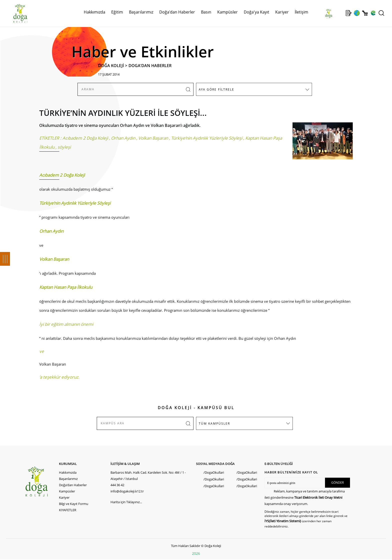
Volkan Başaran (153, 138)
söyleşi (64, 147)
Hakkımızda (94, 12)
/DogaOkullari (214, 472)
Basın (206, 12)
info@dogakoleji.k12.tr (127, 491)
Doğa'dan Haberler (177, 12)
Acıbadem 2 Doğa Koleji (85, 138)
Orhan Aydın (123, 138)
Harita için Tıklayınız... (126, 502)
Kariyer (282, 12)
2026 (196, 553)
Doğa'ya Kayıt (256, 12)
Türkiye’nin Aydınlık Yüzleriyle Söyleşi (207, 138)
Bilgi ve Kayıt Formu (74, 504)
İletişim (301, 12)
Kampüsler (227, 12)
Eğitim (117, 12)
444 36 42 (117, 485)
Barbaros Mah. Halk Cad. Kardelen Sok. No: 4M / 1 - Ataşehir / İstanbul (148, 476)
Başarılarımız (141, 12)
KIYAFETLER (68, 510)
